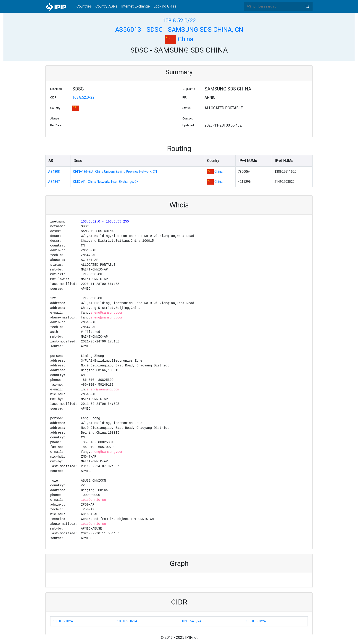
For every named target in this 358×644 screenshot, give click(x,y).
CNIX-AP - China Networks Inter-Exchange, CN (106, 182)
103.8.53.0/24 (127, 621)
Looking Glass (165, 6)
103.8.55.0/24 (256, 621)
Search (307, 6)
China (179, 39)
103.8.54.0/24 (191, 621)
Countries (84, 6)
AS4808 (54, 172)
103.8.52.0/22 (179, 21)
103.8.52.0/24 (63, 621)
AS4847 (54, 182)
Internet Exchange (136, 6)
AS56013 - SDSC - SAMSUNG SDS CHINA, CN (179, 30)
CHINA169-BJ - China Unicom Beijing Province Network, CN (115, 172)
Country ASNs (107, 6)
